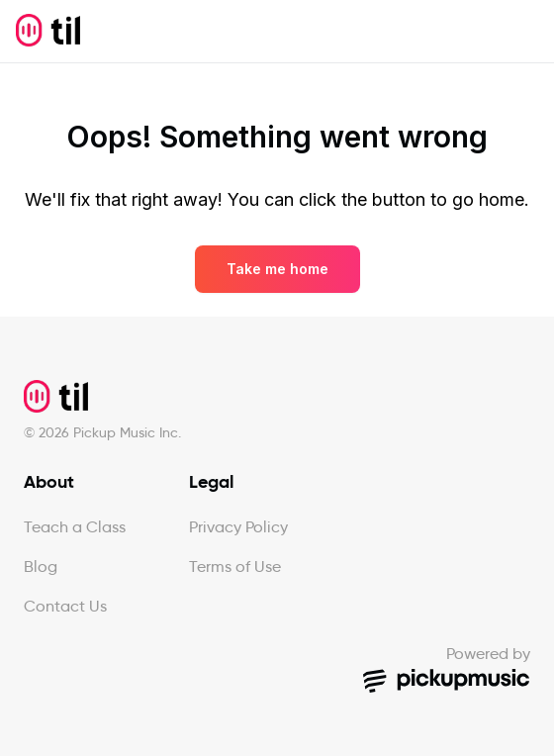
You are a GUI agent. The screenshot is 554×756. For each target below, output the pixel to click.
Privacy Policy (238, 527)
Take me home (277, 269)
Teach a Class (75, 527)
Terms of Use (235, 567)
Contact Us (65, 606)
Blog (41, 567)
